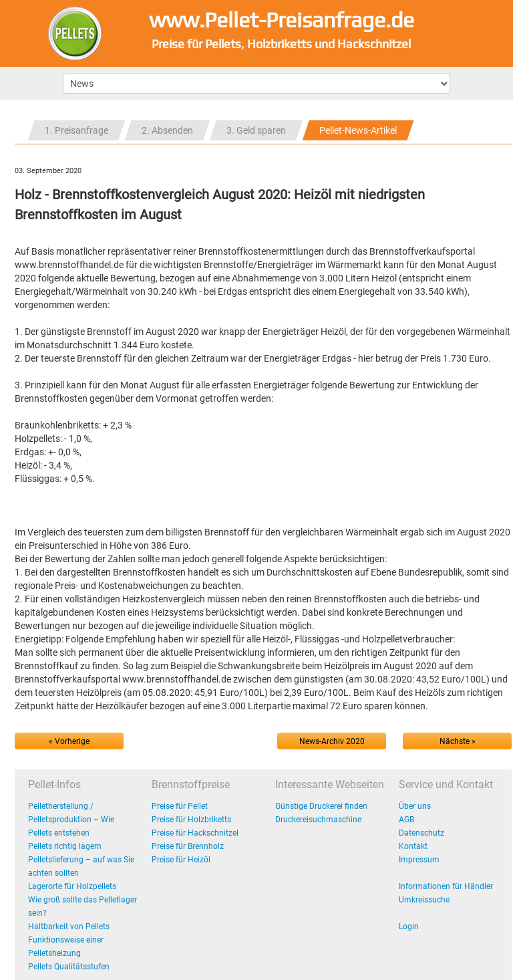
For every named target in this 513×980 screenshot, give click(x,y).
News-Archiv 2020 (332, 741)
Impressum (419, 860)
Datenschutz (421, 833)
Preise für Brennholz (188, 846)
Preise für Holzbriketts (191, 820)
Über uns (415, 806)
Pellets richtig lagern (65, 846)
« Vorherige (69, 741)
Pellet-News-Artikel (358, 130)
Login (409, 927)
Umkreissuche (424, 900)
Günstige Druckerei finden (321, 806)
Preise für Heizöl (181, 860)
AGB (406, 820)
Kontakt (413, 846)
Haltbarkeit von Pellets (69, 927)
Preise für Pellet (180, 806)
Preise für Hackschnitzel (195, 833)
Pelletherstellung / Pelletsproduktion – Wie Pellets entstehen (71, 820)
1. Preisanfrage (76, 130)
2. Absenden (167, 130)
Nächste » (458, 741)
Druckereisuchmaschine (318, 820)
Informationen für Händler (446, 886)
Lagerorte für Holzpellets (72, 886)
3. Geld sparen (256, 130)
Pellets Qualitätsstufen (69, 967)
